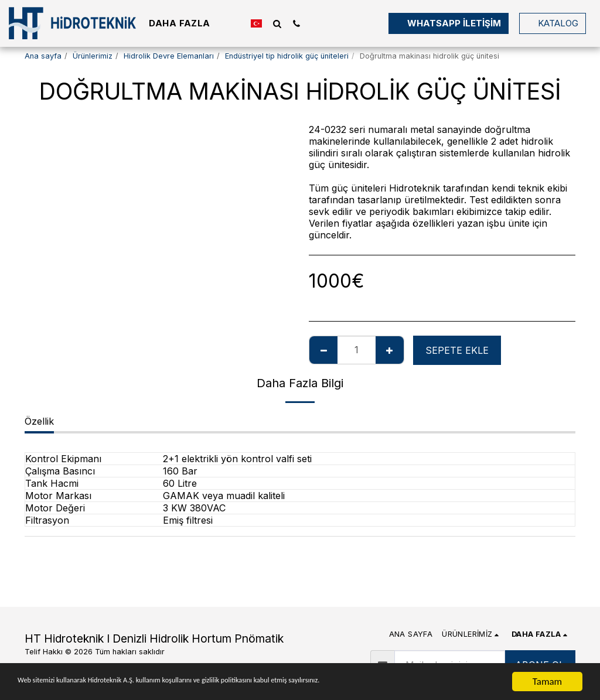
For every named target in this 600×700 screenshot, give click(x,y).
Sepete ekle (457, 350)
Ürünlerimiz (93, 56)
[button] (277, 23)
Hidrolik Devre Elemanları (169, 56)
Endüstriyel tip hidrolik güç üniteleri (287, 56)
